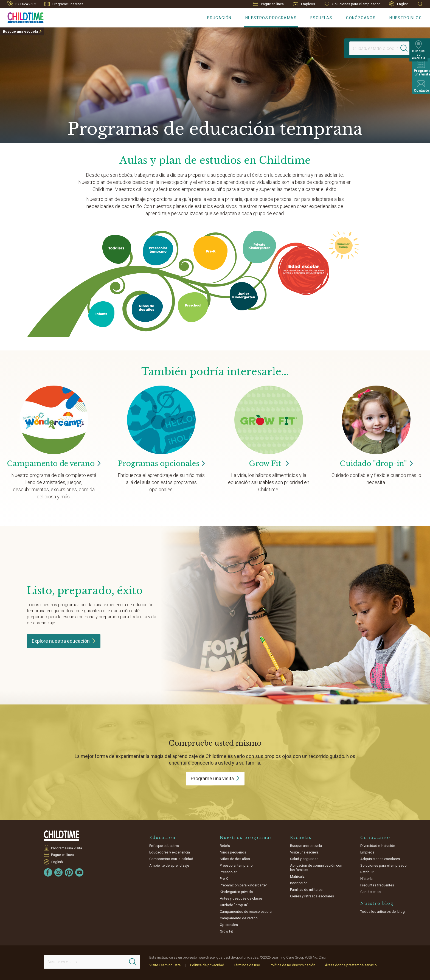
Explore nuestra (64, 641)
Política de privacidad (207, 965)
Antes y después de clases (241, 898)
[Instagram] (58, 872)
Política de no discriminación (293, 965)
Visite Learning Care (165, 965)
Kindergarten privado (236, 892)
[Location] (374, 48)
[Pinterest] (69, 872)
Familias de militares (306, 890)
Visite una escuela (304, 852)
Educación (219, 18)
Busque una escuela (20, 31)
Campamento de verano (239, 918)
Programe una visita (64, 4)
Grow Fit (269, 464)
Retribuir (367, 872)
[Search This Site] (92, 962)
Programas (161, 464)
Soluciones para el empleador (352, 4)
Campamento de (54, 464)
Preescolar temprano (236, 865)
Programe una (215, 778)
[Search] (406, 48)
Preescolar (228, 872)
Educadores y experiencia (170, 852)
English (399, 4)
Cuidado (376, 464)
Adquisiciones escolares (380, 859)
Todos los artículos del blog (383, 912)
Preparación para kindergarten (244, 885)
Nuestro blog (406, 18)
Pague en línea (268, 4)
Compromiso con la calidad (171, 859)
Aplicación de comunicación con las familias (316, 868)
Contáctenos (370, 892)
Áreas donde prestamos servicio (351, 965)
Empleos (304, 4)
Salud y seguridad (304, 859)
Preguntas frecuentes (377, 885)
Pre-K (224, 879)
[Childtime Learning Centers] (22, 17)
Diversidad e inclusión (378, 846)
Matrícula (297, 876)
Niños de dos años (235, 859)
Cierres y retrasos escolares (312, 896)
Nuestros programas (271, 18)
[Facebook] (48, 872)
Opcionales (229, 925)
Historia (366, 879)
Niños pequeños (233, 852)
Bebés (225, 846)
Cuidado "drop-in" (234, 905)
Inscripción (299, 883)
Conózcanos (361, 18)
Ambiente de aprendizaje (169, 865)
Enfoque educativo (164, 846)
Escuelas (321, 18)
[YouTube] (79, 872)
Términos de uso (247, 965)
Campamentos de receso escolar (246, 912)
